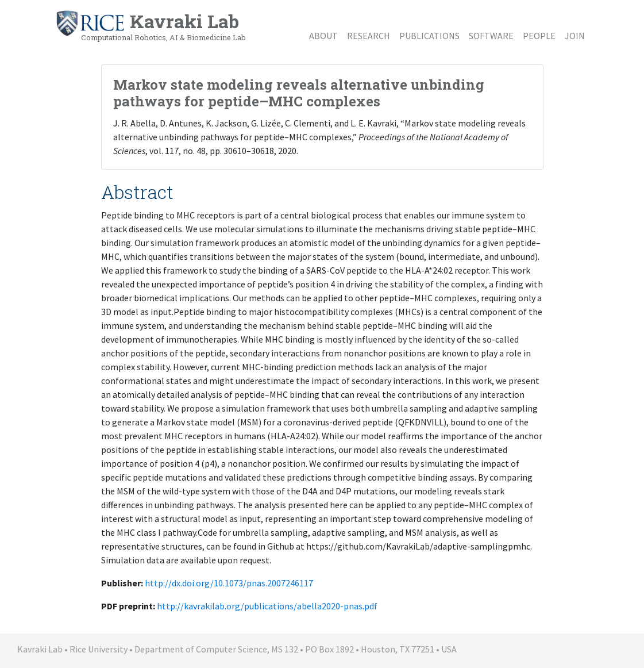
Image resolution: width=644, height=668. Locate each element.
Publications (429, 36)
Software (491, 36)
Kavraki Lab (151, 26)
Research (369, 36)
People (539, 36)
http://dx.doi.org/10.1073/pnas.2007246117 (229, 583)
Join (575, 36)
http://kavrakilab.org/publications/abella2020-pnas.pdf (267, 606)
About (323, 36)
